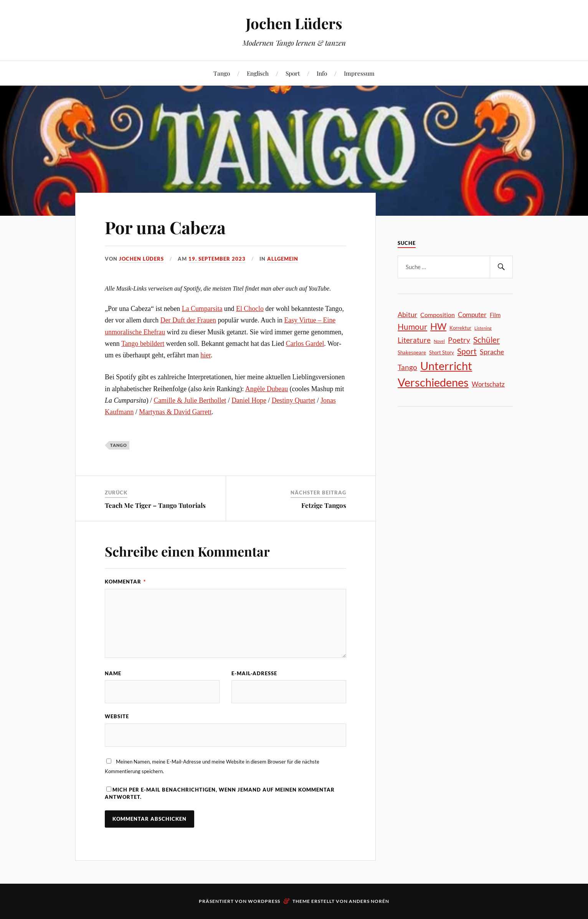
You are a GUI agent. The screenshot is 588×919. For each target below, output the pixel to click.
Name (113, 673)
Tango (222, 73)
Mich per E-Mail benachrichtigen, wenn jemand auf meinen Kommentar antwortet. (220, 793)
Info (322, 73)
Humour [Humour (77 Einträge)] (412, 327)
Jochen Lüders (294, 23)
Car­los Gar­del (305, 344)
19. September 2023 (217, 259)
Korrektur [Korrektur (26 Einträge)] (460, 328)
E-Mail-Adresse (254, 673)
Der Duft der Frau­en (188, 320)
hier (206, 355)
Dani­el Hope (249, 400)
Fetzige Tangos (324, 505)
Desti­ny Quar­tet (293, 400)
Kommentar (125, 582)
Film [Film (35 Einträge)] (495, 315)
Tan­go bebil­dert (143, 344)
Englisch (258, 73)
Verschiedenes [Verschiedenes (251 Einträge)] (433, 382)
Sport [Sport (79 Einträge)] (467, 351)
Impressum (359, 73)
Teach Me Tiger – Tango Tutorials (155, 505)
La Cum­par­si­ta (202, 309)
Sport (293, 73)
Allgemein (283, 259)
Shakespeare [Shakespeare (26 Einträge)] (412, 352)
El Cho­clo (250, 309)
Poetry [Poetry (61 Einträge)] (459, 340)
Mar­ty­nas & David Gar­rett (175, 412)
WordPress (264, 901)
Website (117, 716)
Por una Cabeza (165, 227)
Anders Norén (369, 901)
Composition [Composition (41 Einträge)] (438, 315)
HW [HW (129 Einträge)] (438, 326)
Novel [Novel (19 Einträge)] (439, 341)
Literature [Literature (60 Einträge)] (414, 340)
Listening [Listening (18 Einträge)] (483, 328)
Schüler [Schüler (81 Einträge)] (486, 340)
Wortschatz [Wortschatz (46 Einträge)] (488, 384)
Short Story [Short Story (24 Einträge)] (442, 353)
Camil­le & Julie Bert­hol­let (190, 400)
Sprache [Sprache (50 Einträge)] (492, 352)
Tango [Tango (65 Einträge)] (407, 367)
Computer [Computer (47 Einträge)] (472, 315)
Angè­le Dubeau (267, 389)
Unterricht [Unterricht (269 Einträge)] (446, 366)
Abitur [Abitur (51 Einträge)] (407, 314)
